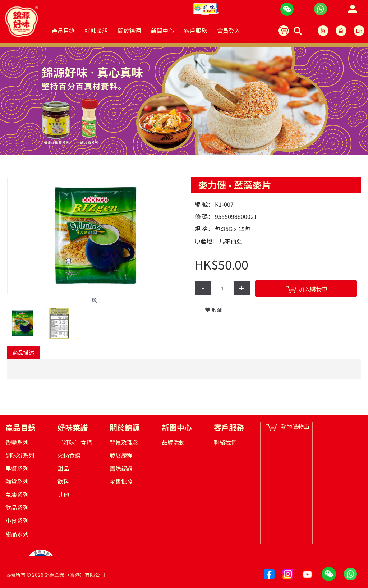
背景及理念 (124, 442)
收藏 (217, 310)
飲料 (63, 481)
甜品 (63, 468)
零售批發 (121, 481)
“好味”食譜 (75, 442)
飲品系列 (17, 507)
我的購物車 (288, 427)
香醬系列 (17, 442)
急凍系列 (17, 495)
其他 (63, 495)
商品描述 (23, 352)
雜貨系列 (17, 481)
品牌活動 (173, 442)
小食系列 (17, 520)
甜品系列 (17, 534)
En (359, 31)
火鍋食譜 (69, 455)
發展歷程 (121, 455)
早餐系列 (17, 468)
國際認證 (121, 468)
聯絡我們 (225, 442)
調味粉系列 (20, 455)
